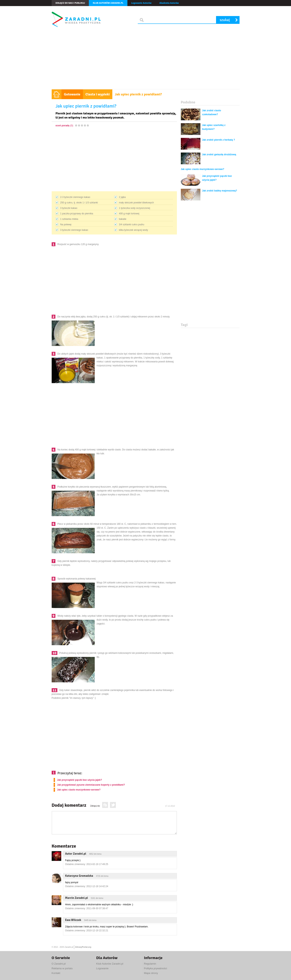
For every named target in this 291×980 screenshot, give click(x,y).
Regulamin (150, 964)
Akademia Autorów (169, 3)
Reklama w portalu (62, 968)
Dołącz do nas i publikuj (70, 3)
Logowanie (102, 968)
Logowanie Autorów (141, 3)
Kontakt (56, 973)
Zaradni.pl (69, 947)
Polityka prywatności (156, 968)
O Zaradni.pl (59, 964)
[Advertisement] (146, 60)
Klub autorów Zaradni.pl (108, 3)
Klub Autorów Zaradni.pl (110, 964)
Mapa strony (151, 973)
